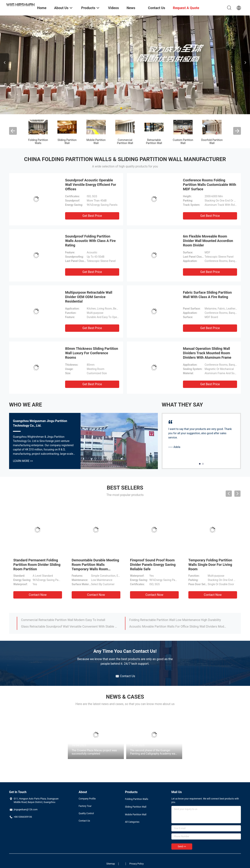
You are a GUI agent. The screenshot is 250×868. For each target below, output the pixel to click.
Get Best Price (92, 216)
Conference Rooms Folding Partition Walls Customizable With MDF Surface (210, 185)
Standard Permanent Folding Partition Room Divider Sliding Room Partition (37, 565)
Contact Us (84, 821)
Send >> (182, 847)
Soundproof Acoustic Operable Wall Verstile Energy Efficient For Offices (91, 185)
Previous (5, 63)
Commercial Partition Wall (125, 142)
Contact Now (38, 595)
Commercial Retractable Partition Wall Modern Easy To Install (63, 620)
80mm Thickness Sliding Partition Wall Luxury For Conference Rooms (92, 353)
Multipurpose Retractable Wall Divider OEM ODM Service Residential (89, 297)
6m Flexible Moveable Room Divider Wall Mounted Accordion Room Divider (208, 241)
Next (245, 63)
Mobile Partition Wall (96, 142)
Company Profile (87, 799)
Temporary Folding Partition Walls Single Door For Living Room (210, 565)
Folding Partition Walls (38, 142)
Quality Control (86, 813)
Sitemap (111, 864)
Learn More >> (23, 461)
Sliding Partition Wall (67, 142)
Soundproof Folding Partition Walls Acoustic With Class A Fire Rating (90, 241)
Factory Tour (85, 806)
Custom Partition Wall (183, 142)
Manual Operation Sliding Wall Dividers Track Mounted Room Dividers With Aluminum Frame (207, 353)
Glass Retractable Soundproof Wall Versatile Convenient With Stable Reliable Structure (70, 627)
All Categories (132, 822)
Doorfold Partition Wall (212, 142)
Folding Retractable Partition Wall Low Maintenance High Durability (175, 620)
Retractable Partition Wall (154, 142)
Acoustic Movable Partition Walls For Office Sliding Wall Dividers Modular (178, 627)
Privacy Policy (137, 864)
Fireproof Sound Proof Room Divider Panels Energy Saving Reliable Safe (153, 565)
